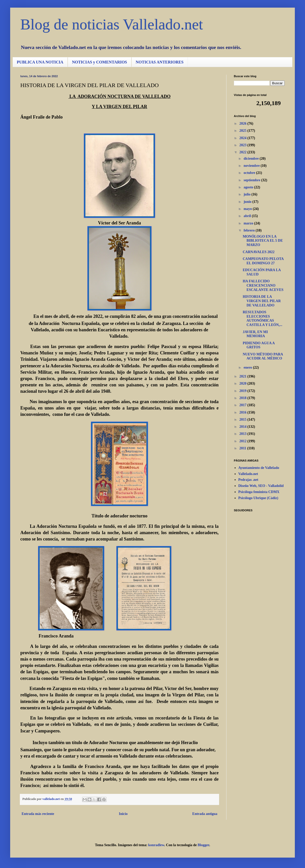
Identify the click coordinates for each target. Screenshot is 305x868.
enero (248, 367)
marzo (249, 223)
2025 (243, 131)
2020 (243, 383)
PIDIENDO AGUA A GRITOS (259, 345)
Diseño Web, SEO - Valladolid (261, 486)
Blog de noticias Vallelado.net (112, 24)
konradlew (156, 845)
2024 (243, 138)
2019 (243, 391)
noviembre (252, 166)
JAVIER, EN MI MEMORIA (255, 334)
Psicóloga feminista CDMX (259, 492)
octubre (250, 173)
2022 (243, 152)
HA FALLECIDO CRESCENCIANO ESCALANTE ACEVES (263, 285)
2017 (243, 405)
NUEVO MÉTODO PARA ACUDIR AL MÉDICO (263, 356)
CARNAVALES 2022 (259, 252)
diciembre (251, 159)
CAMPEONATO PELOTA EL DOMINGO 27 (263, 261)
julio (247, 194)
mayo (248, 209)
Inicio (123, 814)
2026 (243, 124)
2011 (243, 448)
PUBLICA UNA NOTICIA (40, 62)
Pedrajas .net (248, 480)
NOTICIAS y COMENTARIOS (100, 62)
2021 (243, 376)
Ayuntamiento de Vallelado (259, 468)
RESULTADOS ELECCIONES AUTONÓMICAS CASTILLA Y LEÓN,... (263, 318)
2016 (243, 412)
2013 (243, 434)
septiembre (252, 180)
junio (248, 202)
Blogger (203, 845)
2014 (243, 427)
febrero (249, 230)
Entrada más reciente (38, 814)
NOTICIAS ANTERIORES (160, 62)
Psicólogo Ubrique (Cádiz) (258, 498)
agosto (249, 187)
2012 (243, 441)
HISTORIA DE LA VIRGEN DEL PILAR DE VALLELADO (262, 301)
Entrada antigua (205, 814)
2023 (243, 145)
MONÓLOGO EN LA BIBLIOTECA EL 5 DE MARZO (263, 241)
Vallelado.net (248, 474)
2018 (243, 398)
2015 (243, 420)
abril (248, 216)
